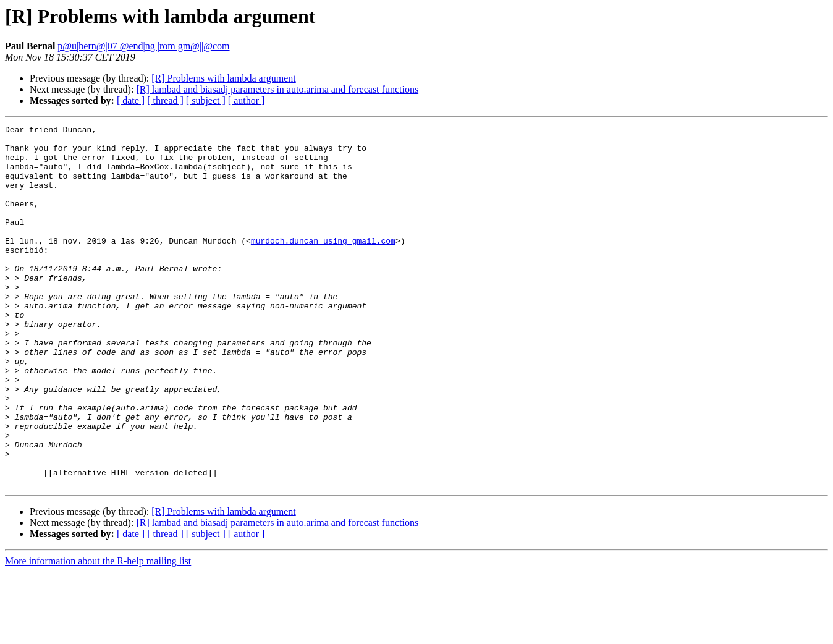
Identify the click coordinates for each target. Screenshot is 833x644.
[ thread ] (165, 100)
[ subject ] (206, 100)
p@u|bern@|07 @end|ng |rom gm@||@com (143, 46)
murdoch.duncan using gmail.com (323, 265)
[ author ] (247, 100)
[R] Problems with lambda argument (223, 78)
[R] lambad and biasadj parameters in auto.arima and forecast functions (277, 89)
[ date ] (131, 100)
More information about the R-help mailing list (98, 633)
